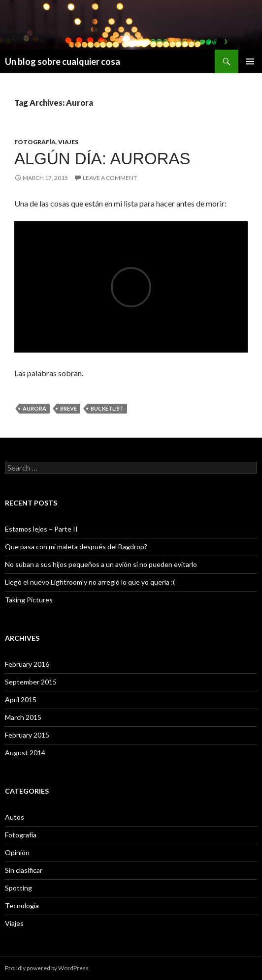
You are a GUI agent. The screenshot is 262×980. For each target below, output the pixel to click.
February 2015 (27, 735)
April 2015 (21, 699)
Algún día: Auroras (102, 159)
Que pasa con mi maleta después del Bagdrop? (76, 547)
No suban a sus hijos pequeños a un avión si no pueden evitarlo (101, 564)
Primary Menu (250, 61)
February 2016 (27, 664)
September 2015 (31, 682)
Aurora (34, 408)
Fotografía (35, 142)
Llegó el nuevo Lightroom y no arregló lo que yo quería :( (90, 582)
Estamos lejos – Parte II (41, 529)
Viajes (68, 142)
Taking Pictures (29, 600)
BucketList (107, 408)
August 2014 (25, 753)
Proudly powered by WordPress (47, 968)
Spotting (18, 888)
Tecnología (22, 906)
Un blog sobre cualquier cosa (63, 61)
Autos (15, 817)
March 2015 (23, 717)
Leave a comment (110, 178)
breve (68, 408)
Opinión (17, 852)
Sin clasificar (24, 870)
